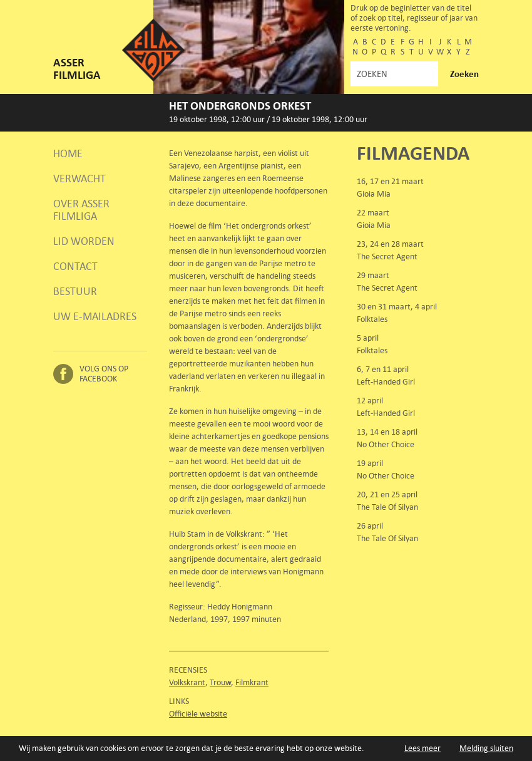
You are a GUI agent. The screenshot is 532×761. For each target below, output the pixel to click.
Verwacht (79, 179)
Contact (75, 266)
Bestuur (75, 291)
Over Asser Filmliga (81, 210)
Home (68, 153)
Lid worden (84, 241)
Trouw (220, 682)
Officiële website (198, 714)
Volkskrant (187, 682)
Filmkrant (252, 682)
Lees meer (422, 748)
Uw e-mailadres (95, 316)
